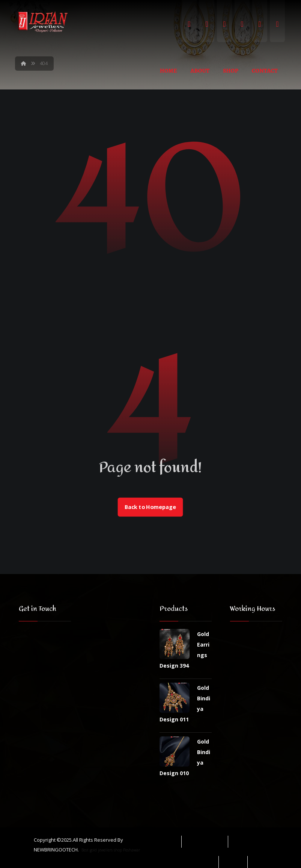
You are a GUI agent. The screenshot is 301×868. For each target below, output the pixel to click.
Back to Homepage (150, 507)
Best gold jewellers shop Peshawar (111, 850)
